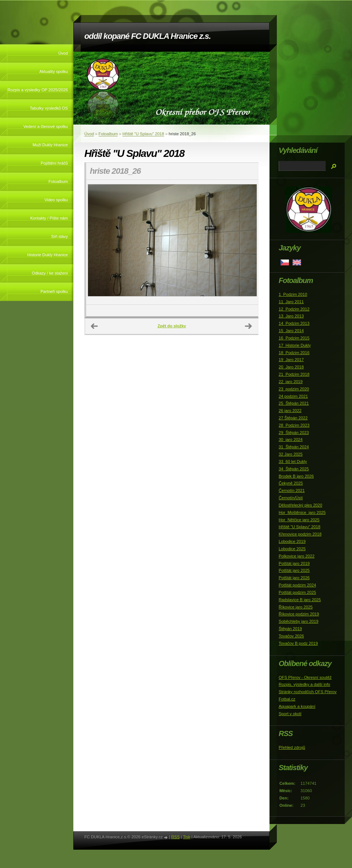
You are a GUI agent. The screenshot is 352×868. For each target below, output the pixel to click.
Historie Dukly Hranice (47, 255)
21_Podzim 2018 (294, 374)
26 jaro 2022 (290, 411)
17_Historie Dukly (295, 345)
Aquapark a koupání (297, 706)
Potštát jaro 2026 (294, 578)
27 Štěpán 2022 (293, 418)
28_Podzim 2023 (294, 425)
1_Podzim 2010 (293, 294)
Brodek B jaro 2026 (296, 476)
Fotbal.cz (287, 699)
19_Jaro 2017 (291, 360)
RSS (175, 837)
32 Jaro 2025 (291, 454)
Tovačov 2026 (291, 636)
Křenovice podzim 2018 (300, 534)
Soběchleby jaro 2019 (298, 621)
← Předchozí (95, 326)
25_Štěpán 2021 (294, 403)
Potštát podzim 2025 (297, 592)
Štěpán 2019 (290, 629)
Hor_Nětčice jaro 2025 (299, 520)
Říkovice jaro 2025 (296, 607)
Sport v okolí (290, 714)
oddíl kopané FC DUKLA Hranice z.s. (147, 36)
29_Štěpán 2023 (294, 433)
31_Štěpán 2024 (294, 447)
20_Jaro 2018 (291, 367)
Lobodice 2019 (292, 541)
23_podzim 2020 (294, 389)
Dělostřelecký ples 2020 (300, 505)
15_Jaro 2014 (291, 331)
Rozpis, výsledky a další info (305, 684)
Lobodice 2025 (292, 549)
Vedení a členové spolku (46, 126)
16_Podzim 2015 (294, 338)
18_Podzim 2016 (294, 353)
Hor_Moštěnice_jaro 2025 (302, 512)
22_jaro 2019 (291, 382)
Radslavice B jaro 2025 (300, 600)
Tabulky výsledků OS (49, 108)
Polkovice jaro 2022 (297, 556)
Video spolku (56, 200)
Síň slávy (60, 236)
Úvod (63, 53)
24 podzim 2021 (293, 396)
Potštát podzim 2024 (297, 585)
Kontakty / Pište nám (49, 218)
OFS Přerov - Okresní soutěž (305, 677)
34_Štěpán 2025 (294, 469)
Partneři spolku (54, 291)
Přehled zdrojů (292, 747)
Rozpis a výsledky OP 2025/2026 (38, 90)
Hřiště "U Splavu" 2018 (143, 134)
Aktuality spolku (54, 71)
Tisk (187, 837)
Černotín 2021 (292, 490)
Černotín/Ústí (291, 498)
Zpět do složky (172, 326)
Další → (249, 326)
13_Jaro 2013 (291, 316)
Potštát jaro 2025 (294, 570)
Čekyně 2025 (291, 483)
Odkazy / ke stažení (50, 273)
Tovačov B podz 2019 (298, 643)
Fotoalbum (58, 181)
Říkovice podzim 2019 (299, 614)
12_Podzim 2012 (294, 309)
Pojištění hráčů (54, 163)
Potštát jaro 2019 (294, 563)
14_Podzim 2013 (294, 323)
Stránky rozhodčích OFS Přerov (308, 692)
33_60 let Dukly (293, 461)
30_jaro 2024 (291, 439)
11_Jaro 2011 (291, 302)
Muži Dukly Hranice (50, 145)
